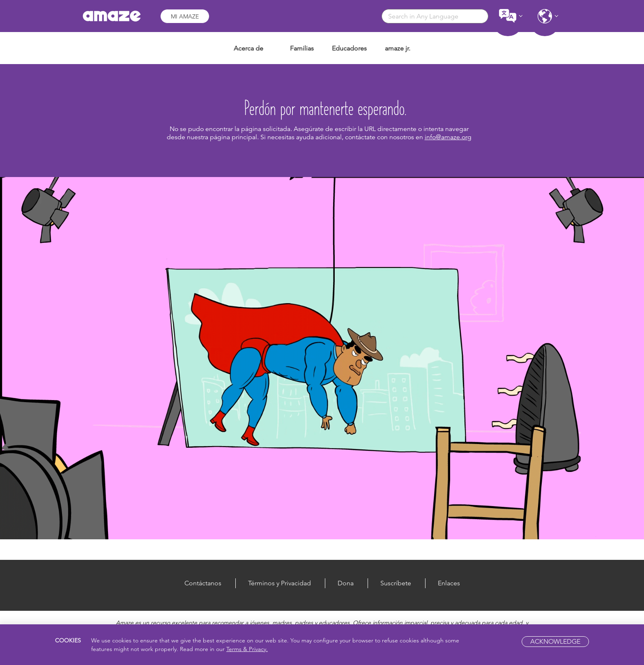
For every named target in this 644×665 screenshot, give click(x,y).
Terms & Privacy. (247, 649)
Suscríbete (396, 583)
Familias (302, 48)
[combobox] (435, 16)
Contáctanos (203, 583)
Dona (346, 583)
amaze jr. (398, 48)
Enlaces (449, 583)
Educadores (349, 48)
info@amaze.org (448, 137)
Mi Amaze (185, 16)
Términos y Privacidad (279, 583)
